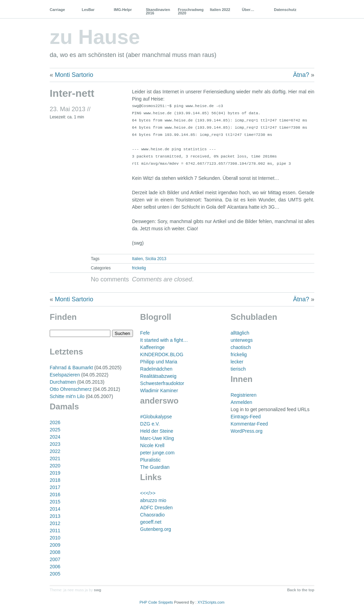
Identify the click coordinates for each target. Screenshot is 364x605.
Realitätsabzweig (158, 376)
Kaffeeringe (152, 347)
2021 (55, 458)
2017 (55, 487)
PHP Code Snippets (156, 602)
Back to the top (301, 590)
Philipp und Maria (159, 362)
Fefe (145, 333)
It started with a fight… (164, 340)
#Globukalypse (156, 417)
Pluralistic (150, 460)
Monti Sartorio (74, 75)
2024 (55, 437)
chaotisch (241, 347)
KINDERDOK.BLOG (162, 354)
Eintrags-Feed (246, 417)
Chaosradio (153, 515)
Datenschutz (285, 10)
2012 (55, 523)
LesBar (88, 10)
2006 (55, 567)
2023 (55, 444)
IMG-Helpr (123, 10)
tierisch (238, 369)
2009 (55, 545)
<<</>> (148, 493)
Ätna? (301, 75)
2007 (55, 559)
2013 (55, 516)
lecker (237, 362)
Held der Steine (157, 431)
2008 (55, 552)
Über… (248, 10)
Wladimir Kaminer (159, 391)
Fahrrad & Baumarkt (71, 368)
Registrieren (244, 395)
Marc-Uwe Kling (157, 438)
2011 (55, 531)
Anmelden (241, 402)
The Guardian (155, 467)
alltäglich (240, 333)
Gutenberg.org (156, 529)
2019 (55, 473)
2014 (55, 509)
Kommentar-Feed (249, 424)
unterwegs (242, 340)
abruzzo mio (153, 500)
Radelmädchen (156, 369)
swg (98, 590)
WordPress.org (247, 431)
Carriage (57, 10)
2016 (55, 495)
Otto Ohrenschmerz (71, 389)
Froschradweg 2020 (191, 11)
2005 (55, 574)
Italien (137, 259)
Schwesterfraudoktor (162, 383)
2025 (55, 430)
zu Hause (95, 37)
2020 (55, 466)
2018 (55, 480)
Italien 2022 (220, 10)
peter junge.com (157, 453)
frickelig (139, 268)
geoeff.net (151, 522)
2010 (55, 538)
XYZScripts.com (211, 602)
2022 (55, 451)
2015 (55, 502)
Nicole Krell (152, 445)
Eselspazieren (65, 375)
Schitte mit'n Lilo (67, 396)
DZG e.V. (150, 424)
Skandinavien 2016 (158, 11)
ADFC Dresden (156, 508)
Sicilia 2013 (156, 259)
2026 (55, 422)
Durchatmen (63, 382)
